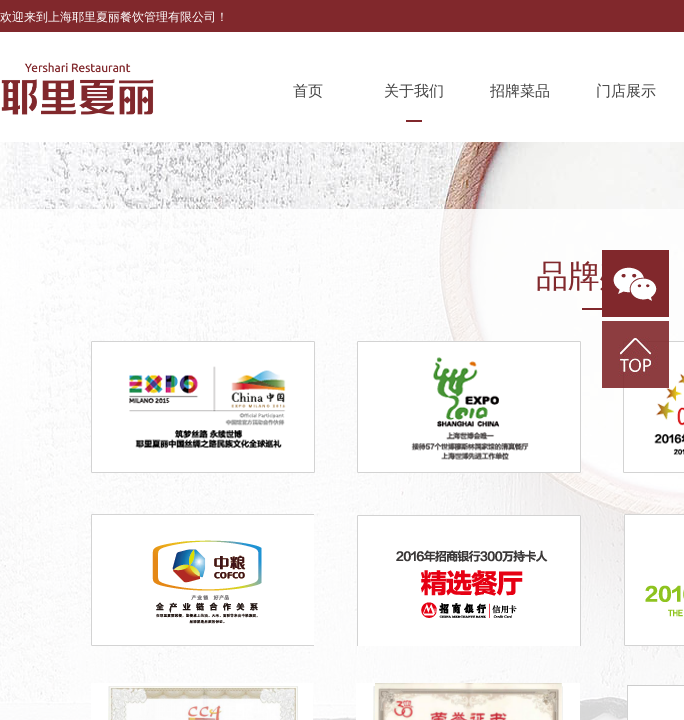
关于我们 (414, 91)
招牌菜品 (520, 91)
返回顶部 (635, 354)
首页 (308, 91)
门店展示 (626, 91)
